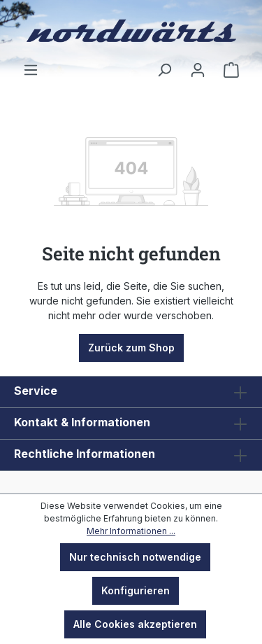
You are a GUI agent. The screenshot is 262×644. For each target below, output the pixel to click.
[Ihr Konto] (198, 70)
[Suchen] (164, 70)
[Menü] (31, 70)
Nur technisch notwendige (135, 557)
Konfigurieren (136, 590)
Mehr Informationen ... (131, 531)
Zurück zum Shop (131, 348)
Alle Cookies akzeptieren (135, 624)
